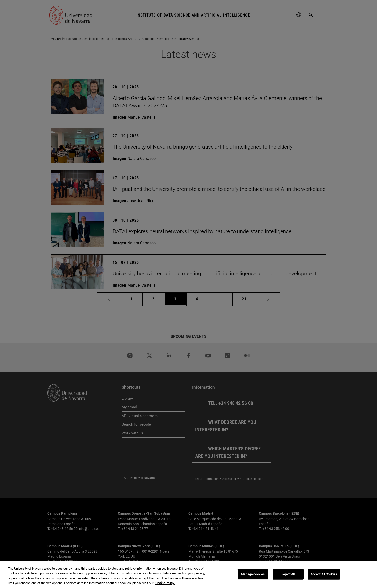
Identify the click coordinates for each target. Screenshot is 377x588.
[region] (188, 575)
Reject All (288, 574)
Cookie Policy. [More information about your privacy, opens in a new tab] (165, 583)
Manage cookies (253, 574)
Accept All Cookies (324, 574)
